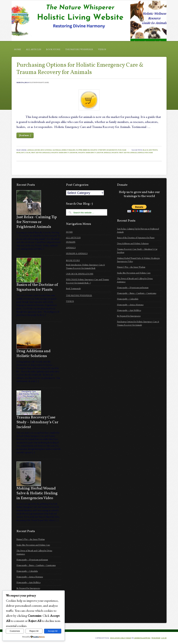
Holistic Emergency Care (89, 21)
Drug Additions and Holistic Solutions (33, 354)
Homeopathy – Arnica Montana (30, 577)
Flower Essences (83, 150)
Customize (15, 631)
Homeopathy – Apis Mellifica (28, 582)
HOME (18, 49)
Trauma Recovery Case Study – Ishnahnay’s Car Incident (37, 422)
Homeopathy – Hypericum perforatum (32, 560)
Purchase (122, 150)
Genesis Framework (142, 638)
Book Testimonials (73, 288)
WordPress (156, 638)
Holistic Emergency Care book (64, 153)
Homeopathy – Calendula (27, 571)
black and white (150, 150)
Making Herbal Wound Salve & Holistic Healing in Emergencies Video (37, 493)
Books (38, 150)
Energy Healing (69, 150)
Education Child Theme (121, 638)
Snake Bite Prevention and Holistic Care (33, 545)
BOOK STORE (53, 49)
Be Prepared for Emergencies (28, 588)
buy (23, 153)
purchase (149, 153)
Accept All (53, 631)
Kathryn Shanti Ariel (40, 82)
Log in (164, 638)
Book (19, 153)
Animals (31, 150)
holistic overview (98, 150)
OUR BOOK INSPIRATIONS (80, 274)
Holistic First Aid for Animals (124, 153)
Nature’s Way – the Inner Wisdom (31, 539)
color (28, 153)
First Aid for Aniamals (41, 153)
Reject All (34, 631)
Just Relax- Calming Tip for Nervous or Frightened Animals (37, 222)
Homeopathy (112, 150)
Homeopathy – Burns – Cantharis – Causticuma (36, 565)
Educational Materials (51, 150)
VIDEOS (102, 49)
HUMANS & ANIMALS (77, 253)
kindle (141, 153)
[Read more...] (25, 135)
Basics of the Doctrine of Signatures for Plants (37, 287)
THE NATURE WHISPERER (79, 49)
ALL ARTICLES (33, 49)
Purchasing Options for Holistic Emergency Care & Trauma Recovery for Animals (80, 69)
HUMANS (71, 242)
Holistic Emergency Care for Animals (94, 153)
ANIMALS (71, 248)
